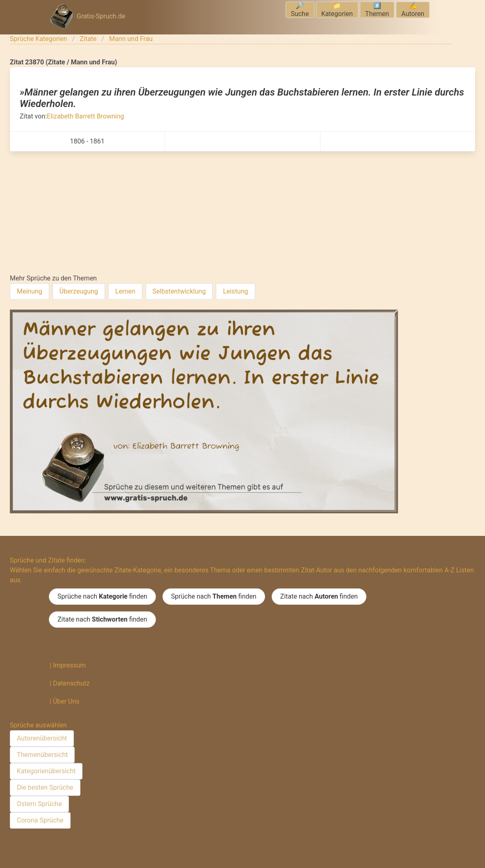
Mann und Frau (131, 39)
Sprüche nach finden (102, 597)
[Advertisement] (243, 213)
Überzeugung (79, 291)
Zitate (88, 39)
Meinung (30, 291)
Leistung (235, 291)
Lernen (125, 291)
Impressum (70, 665)
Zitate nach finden (319, 597)
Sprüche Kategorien (39, 39)
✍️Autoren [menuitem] (413, 10)
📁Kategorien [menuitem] (337, 10)
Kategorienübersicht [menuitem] (46, 771)
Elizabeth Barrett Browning (85, 116)
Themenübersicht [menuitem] (42, 755)
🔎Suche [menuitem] (300, 10)
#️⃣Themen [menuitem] (377, 10)
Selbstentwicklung (179, 291)
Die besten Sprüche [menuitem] (45, 787)
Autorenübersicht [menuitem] (42, 738)
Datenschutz (71, 683)
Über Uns (66, 701)
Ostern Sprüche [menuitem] (39, 804)
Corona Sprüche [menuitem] (40, 820)
